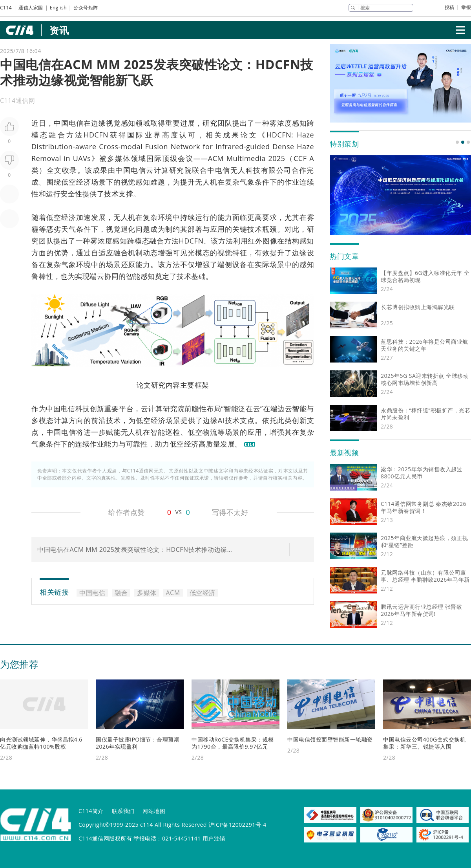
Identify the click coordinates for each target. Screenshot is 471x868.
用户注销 (214, 838)
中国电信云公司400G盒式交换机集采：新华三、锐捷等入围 (424, 743)
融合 (57, 135)
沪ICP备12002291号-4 (237, 825)
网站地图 (154, 811)
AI (221, 420)
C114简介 (91, 811)
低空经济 (76, 182)
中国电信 (69, 123)
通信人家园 (31, 8)
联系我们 (123, 811)
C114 (6, 8)
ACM (216, 158)
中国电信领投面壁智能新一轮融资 (330, 739)
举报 (466, 7)
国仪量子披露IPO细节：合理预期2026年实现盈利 (138, 743)
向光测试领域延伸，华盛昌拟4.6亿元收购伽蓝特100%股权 (41, 743)
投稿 (450, 7)
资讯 (59, 30)
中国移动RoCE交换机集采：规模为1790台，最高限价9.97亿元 (233, 743)
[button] (457, 142)
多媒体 (119, 158)
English (58, 8)
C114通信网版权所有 (105, 838)
